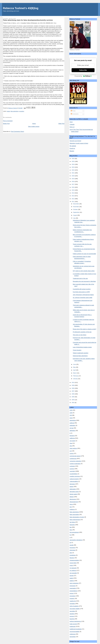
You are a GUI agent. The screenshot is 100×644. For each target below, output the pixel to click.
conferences (73, 459)
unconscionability (74, 632)
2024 (73, 164)
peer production (74, 583)
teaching (72, 619)
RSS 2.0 (72, 127)
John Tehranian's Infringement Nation (83, 295)
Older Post (61, 124)
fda (71, 527)
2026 (73, 159)
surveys (72, 616)
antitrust (72, 423)
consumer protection (75, 461)
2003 (73, 403)
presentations (73, 591)
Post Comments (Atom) (17, 131)
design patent (73, 494)
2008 (73, 388)
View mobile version (34, 126)
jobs (71, 553)
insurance (72, 548)
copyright (72, 471)
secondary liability (75, 609)
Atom (71, 122)
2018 (73, 181)
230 (71, 415)
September (76, 212)
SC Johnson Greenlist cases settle (83, 298)
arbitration (72, 425)
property (72, 598)
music (71, 565)
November (76, 207)
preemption (73, 588)
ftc (70, 535)
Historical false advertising (80, 356)
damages (72, 484)
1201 (71, 410)
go (70, 542)
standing (72, 614)
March (75, 373)
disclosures (73, 499)
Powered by (83, 76)
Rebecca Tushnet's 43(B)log (21, 8)
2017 (73, 184)
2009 (73, 385)
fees (71, 530)
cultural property (74, 479)
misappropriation (74, 560)
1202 (71, 413)
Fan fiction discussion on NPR (81, 292)
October (76, 209)
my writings (73, 570)
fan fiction (72, 522)
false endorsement (75, 520)
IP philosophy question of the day (82, 332)
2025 (73, 161)
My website (73, 146)
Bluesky (72, 151)
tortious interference (75, 621)
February (76, 376)
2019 (73, 179)
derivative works (74, 492)
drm (71, 507)
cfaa (71, 443)
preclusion (73, 586)
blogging (72, 436)
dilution (72, 497)
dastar (8, 111)
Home (34, 124)
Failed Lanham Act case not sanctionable (84, 254)
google (72, 545)
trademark (73, 626)
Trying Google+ (77, 350)
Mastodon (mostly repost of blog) (79, 143)
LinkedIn (72, 124)
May (75, 367)
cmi (71, 451)
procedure (22, 111)
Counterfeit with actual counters (82, 289)
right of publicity (74, 606)
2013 (73, 196)
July (74, 218)
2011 (73, 202)
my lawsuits (73, 568)
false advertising (15, 111)
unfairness (73, 634)
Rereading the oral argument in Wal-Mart (84, 281)
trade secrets (73, 624)
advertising (73, 420)
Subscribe (83, 70)
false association (74, 514)
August (75, 215)
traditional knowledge (76, 629)
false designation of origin (77, 517)
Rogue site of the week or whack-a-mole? (85, 329)
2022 (73, 170)
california (72, 438)
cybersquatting (74, 481)
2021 (73, 173)
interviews (72, 550)
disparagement (74, 502)
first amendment (74, 532)
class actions (73, 448)
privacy (72, 593)
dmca (71, 504)
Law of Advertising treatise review (82, 347)
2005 (73, 397)
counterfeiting (73, 474)
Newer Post (6, 124)
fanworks (72, 525)
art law (71, 428)
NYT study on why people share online (84, 271)
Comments (75, 114)
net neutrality (73, 573)
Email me (72, 148)
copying (72, 469)
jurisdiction (73, 555)
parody (72, 576)
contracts (72, 466)
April (75, 370)
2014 (73, 193)
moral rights (73, 563)
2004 (73, 400)
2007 (73, 391)
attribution (72, 431)
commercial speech (75, 456)
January (76, 379)
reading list (73, 601)
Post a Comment (8, 121)
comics (72, 453)
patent (71, 578)
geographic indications (76, 540)
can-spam (72, 441)
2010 (73, 382)
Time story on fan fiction (80, 335)
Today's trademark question (81, 353)
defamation (73, 489)
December (76, 204)
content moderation (75, 464)
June (75, 364)
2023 (73, 167)
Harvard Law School (75, 141)
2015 (73, 190)
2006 (73, 394)
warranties (73, 637)
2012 (73, 199)
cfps (71, 446)
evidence (72, 509)
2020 (73, 176)
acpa (71, 418)
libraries (72, 558)
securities (72, 611)
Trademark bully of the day (80, 278)
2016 (73, 187)
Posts (73, 111)
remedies (72, 604)
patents (72, 581)
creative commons (75, 476)
